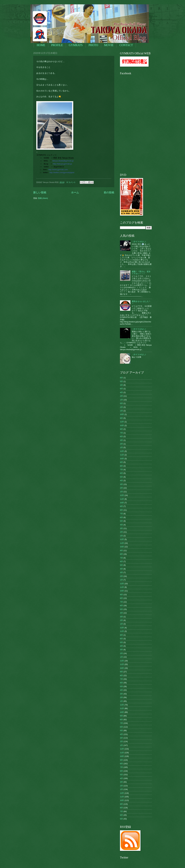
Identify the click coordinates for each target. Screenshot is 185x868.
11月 (122, 455)
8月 (121, 378)
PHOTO (93, 45)
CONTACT (126, 45)
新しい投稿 (40, 192)
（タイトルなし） (139, 242)
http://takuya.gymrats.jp (62, 164)
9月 (121, 418)
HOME (41, 45)
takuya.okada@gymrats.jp (63, 161)
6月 (121, 389)
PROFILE (57, 45)
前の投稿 (109, 192)
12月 (122, 422)
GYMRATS (76, 45)
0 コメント (71, 182)
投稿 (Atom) (43, 198)
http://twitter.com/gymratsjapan (62, 172)
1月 (121, 400)
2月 (121, 396)
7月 (121, 433)
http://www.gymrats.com (58, 170)
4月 (121, 392)
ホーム (75, 192)
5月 (121, 381)
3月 (121, 385)
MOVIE (109, 45)
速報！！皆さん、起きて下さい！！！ (141, 273)
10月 (122, 414)
